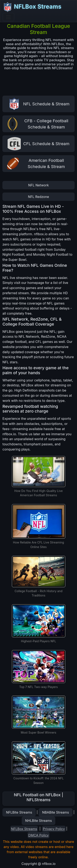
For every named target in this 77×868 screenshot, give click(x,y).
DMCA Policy (38, 835)
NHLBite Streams (39, 821)
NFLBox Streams (32, 7)
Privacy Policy (54, 829)
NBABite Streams (56, 812)
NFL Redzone (38, 197)
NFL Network (38, 185)
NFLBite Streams (19, 812)
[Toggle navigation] (8, 17)
